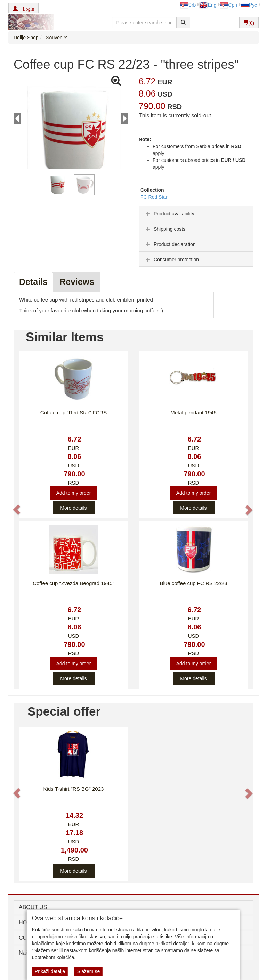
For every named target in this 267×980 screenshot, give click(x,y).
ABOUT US (33, 907)
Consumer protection (171, 260)
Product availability (169, 214)
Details (33, 282)
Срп (228, 5)
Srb (188, 5)
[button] (23, 8)
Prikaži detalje (50, 971)
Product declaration (170, 244)
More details (73, 508)
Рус (249, 5)
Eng (208, 5)
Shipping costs (165, 229)
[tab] (196, 213)
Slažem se (88, 971)
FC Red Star (154, 197)
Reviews (77, 282)
